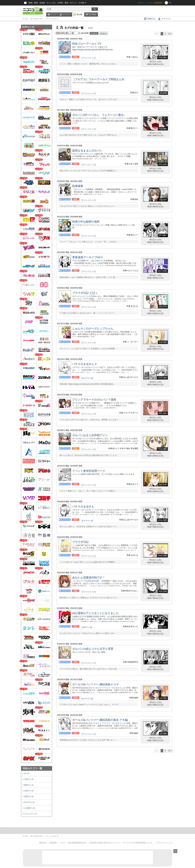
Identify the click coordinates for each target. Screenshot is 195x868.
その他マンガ (30, 808)
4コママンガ (29, 802)
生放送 (42, 3)
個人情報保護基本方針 (77, 843)
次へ (170, 34)
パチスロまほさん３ (85, 364)
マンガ (79, 14)
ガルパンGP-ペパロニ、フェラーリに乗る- (98, 115)
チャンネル (51, 3)
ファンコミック (31, 814)
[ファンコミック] (89, 58)
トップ (53, 14)
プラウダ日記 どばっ (85, 293)
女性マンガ (29, 796)
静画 (36, 3)
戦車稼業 (78, 186)
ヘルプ (62, 843)
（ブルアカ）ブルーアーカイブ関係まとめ (98, 79)
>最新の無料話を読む (155, 64)
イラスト (66, 14)
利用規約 (53, 843)
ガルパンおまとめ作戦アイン (90, 435)
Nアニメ (73, 3)
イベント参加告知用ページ (89, 471)
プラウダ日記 (80, 542)
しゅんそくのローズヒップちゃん (93, 329)
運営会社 (43, 843)
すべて (27, 773)
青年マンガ (29, 785)
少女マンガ (29, 791)
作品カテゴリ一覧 (32, 768)
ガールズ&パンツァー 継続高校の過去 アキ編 (100, 720)
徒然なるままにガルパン (87, 151)
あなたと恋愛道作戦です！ (89, 578)
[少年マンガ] (87, 627)
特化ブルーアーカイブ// (87, 44)
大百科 (60, 3)
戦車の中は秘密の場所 (86, 222)
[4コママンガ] (87, 378)
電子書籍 (92, 14)
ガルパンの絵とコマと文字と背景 (93, 649)
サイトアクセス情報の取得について (138, 843)
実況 (66, 3)
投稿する (151, 19)
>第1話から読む (155, 62)
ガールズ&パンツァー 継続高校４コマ (95, 684)
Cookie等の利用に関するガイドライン (105, 843)
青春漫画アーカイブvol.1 (87, 257)
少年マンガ (29, 779)
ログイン (141, 3)
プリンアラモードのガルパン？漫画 (94, 400)
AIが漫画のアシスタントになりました (95, 613)
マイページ (166, 19)
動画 (31, 3)
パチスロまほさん (83, 506)
